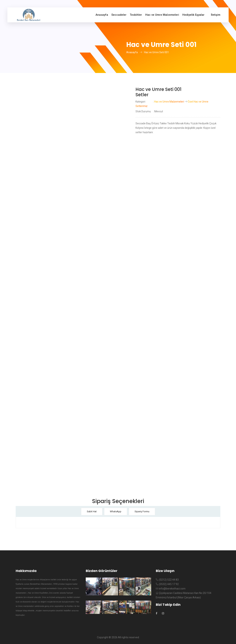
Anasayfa (102, 15)
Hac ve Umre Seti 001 (156, 52)
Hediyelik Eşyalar (193, 15)
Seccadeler (119, 15)
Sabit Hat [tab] (92, 511)
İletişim (216, 15)
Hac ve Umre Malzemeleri (162, 15)
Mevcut (159, 111)
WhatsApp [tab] (116, 511)
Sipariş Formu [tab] (142, 511)
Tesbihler (136, 15)
